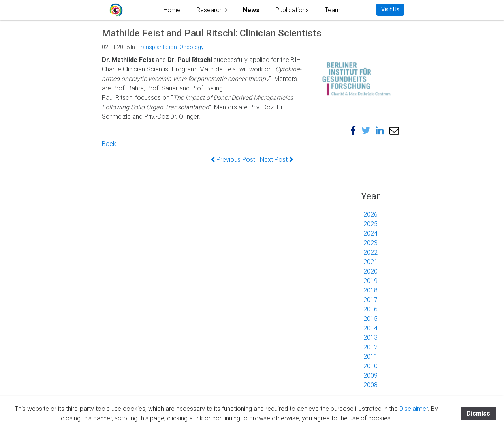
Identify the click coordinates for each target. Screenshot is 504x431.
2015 (370, 319)
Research (210, 10)
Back (109, 144)
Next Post (277, 160)
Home (172, 10)
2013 (370, 338)
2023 (370, 243)
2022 (370, 252)
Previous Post (233, 160)
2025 (370, 224)
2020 (370, 271)
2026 (370, 215)
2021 (370, 262)
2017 (370, 300)
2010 (370, 366)
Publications (292, 10)
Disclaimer (414, 409)
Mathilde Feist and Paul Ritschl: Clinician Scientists (212, 33)
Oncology (192, 47)
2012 (370, 347)
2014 (370, 328)
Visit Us (390, 9)
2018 (370, 290)
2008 (370, 385)
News (251, 10)
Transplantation (157, 47)
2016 (370, 309)
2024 (370, 233)
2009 (370, 376)
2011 (370, 357)
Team (333, 10)
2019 (370, 281)
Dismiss (478, 413)
